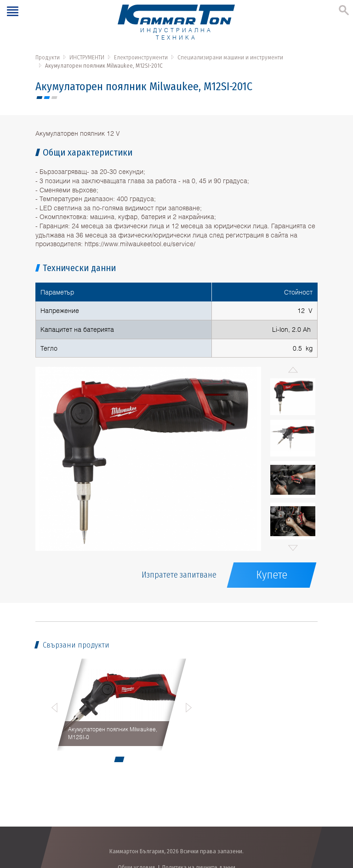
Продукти (48, 57)
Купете (272, 575)
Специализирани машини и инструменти (230, 57)
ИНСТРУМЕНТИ (87, 57)
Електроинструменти (141, 57)
